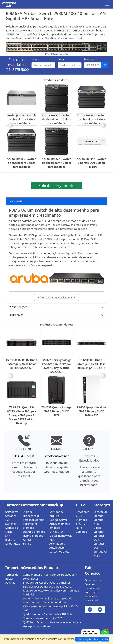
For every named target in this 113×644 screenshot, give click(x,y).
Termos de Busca (12, 577)
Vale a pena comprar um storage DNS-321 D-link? (51, 608)
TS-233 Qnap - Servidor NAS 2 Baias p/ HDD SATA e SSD (92, 411)
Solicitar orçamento (56, 185)
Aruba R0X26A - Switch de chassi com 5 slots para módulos (92, 119)
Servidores (12, 512)
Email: (61, 59)
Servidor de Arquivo (57, 514)
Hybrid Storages (33, 536)
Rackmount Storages (30, 526)
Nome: (36, 59)
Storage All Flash (100, 554)
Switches (11, 524)
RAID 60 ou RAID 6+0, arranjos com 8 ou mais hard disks (51, 592)
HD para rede (31, 516)
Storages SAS (99, 546)
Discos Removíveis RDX (61, 538)
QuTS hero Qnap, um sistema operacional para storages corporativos (52, 624)
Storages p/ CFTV (81, 522)
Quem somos (93, 580)
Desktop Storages (34, 532)
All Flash (28, 540)
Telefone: (90, 59)
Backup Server (58, 520)
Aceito (105, 639)
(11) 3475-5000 (17, 70)
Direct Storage (98, 530)
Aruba (64, 54)
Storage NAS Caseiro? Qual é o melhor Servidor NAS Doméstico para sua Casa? (48, 585)
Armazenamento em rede (60, 526)
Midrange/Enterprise (12, 544)
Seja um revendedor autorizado (92, 588)
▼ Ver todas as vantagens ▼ (56, 297)
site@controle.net (56, 456)
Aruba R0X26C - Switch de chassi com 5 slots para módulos (21, 163)
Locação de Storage (101, 514)
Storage (28, 512)
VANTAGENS (16, 201)
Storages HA (11, 518)
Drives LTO (56, 532)
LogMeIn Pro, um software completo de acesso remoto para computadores (48, 600)
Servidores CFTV (82, 514)
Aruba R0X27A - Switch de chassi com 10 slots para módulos (57, 163)
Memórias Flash (12, 530)
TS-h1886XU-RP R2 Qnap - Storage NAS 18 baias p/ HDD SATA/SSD (22, 364)
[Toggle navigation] (107, 4)
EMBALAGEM (16, 315)
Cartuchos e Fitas (60, 552)
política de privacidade (88, 639)
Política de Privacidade (92, 598)
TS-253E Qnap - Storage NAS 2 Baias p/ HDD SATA (57, 411)
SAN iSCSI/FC (10, 538)
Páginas (10, 583)
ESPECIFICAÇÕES (18, 307)
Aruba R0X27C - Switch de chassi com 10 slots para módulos (56, 119)
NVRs (79, 528)
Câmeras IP (83, 532)
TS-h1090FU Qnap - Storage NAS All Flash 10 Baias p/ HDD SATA (92, 364)
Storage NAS (98, 522)
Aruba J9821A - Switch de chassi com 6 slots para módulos (21, 119)
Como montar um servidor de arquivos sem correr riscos (50, 577)
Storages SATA (99, 538)
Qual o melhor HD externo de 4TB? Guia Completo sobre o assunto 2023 (48, 616)
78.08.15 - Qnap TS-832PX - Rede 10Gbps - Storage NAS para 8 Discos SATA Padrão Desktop (21, 415)
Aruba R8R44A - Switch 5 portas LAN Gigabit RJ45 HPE (92, 163)
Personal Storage (34, 520)
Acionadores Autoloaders (57, 546)
